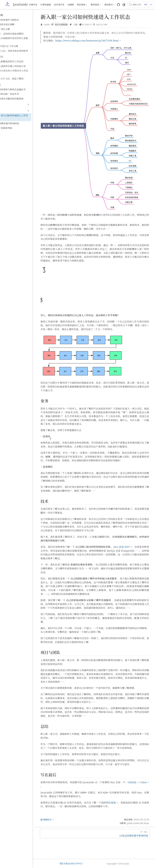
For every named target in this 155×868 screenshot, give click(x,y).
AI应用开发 (60, 5)
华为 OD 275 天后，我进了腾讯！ (21, 72)
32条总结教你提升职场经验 (18, 113)
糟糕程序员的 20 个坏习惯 (17, 43)
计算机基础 (46, 5)
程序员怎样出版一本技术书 (18, 87)
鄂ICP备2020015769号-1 (82, 863)
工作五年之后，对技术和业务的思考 (22, 47)
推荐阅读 (96, 5)
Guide (65, 25)
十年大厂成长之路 (13, 29)
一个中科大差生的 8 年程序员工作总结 (23, 67)
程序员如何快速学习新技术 (18, 20)
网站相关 (110, 5)
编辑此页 (64, 838)
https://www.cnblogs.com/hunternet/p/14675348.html (105, 41)
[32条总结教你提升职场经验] (104, 852)
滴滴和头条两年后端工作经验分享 (21, 63)
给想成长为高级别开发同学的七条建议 (23, 38)
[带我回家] (16, 5)
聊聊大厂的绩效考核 (14, 118)
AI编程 (71, 5)
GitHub (63, 805)
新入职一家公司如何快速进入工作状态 (23, 109)
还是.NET (141, 543)
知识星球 (82, 5)
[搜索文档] (141, 5)
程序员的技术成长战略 (15, 24)
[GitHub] (119, 5)
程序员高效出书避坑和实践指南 (20, 92)
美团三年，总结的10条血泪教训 (20, 34)
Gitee (75, 805)
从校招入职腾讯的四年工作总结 (20, 58)
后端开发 (34, 5)
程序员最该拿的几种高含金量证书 (21, 83)
